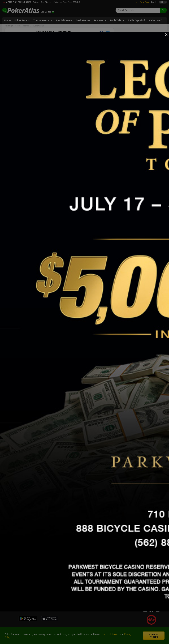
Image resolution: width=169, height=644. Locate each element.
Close (166, 34)
